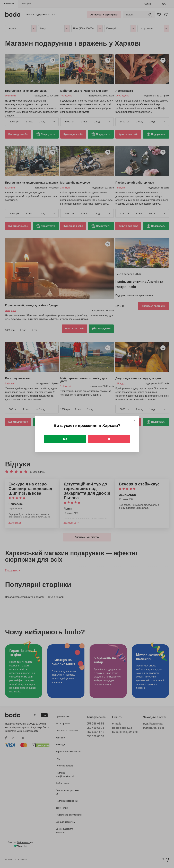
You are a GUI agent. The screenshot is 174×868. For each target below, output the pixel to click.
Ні (109, 439)
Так (65, 439)
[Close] (134, 421)
